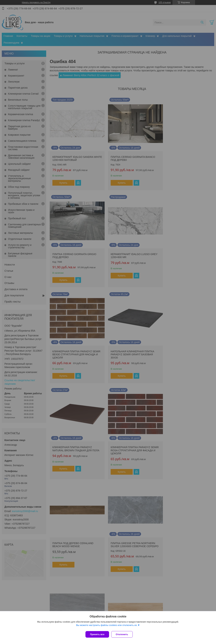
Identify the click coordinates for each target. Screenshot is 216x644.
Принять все (97, 634)
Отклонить (123, 634)
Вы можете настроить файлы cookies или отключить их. (107, 627)
